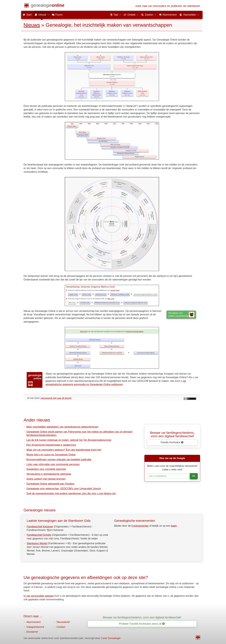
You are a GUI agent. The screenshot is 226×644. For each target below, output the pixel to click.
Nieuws (32, 25)
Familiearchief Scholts (39, 535)
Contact (61, 627)
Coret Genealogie (111, 638)
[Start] (48, 6)
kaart (174, 526)
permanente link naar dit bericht (56, 398)
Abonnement (34, 622)
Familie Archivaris (172, 442)
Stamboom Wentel (37, 543)
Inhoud (42, 15)
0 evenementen (140, 526)
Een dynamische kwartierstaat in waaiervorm (51, 445)
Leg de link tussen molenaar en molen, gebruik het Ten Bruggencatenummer (69, 440)
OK (194, 476)
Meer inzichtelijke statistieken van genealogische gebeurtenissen (62, 427)
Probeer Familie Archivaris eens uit (142, 624)
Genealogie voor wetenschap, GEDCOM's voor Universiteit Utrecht (64, 489)
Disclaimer (32, 632)
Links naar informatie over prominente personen (53, 464)
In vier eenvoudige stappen (39, 596)
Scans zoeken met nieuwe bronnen (46, 479)
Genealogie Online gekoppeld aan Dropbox (50, 484)
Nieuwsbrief (63, 622)
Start (27, 15)
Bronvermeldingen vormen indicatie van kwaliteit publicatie (59, 459)
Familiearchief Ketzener (40, 527)
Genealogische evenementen (135, 521)
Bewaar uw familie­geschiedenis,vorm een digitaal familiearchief (172, 434)
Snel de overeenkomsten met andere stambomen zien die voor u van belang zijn (71, 493)
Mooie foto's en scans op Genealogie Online (51, 455)
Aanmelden (189, 15)
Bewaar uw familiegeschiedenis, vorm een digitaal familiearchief (142, 617)
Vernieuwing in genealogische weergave (49, 474)
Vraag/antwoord (35, 627)
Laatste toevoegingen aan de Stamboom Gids (59, 521)
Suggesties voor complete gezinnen (46, 469)
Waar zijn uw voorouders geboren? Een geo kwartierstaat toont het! (64, 450)
